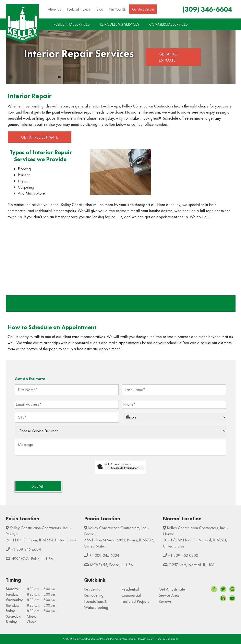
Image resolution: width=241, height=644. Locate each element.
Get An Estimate (143, 9)
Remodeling (94, 595)
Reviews (165, 601)
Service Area (169, 595)
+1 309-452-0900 (183, 555)
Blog (100, 9)
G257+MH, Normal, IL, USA (192, 565)
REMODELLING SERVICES (119, 24)
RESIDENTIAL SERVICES (72, 24)
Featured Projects (79, 9)
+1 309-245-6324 (104, 555)
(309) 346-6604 (207, 9)
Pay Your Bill (118, 9)
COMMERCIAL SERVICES (168, 24)
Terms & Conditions (167, 639)
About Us (55, 9)
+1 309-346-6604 (26, 549)
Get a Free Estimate (169, 57)
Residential (93, 589)
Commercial (131, 595)
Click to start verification (125, 468)
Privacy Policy (146, 639)
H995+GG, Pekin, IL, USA (32, 559)
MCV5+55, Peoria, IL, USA (111, 565)
